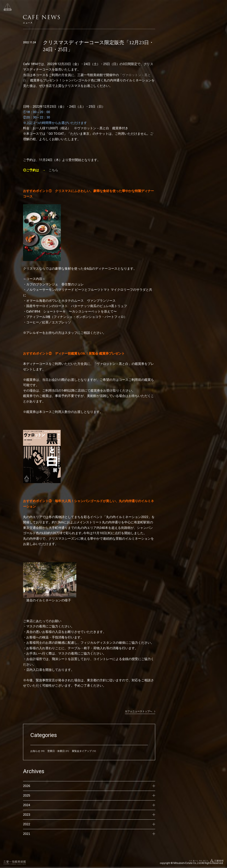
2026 (89, 786)
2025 (89, 795)
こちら (53, 170)
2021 (89, 834)
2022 (89, 824)
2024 (89, 805)
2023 (89, 815)
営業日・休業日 (56, 751)
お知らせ (35, 751)
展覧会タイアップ (82, 751)
